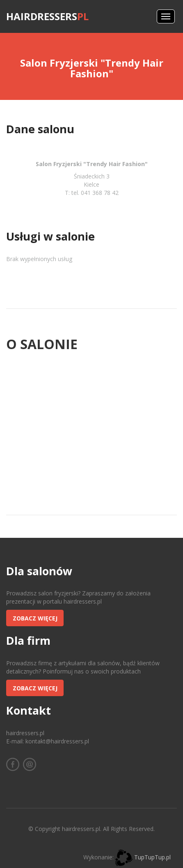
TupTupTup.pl (152, 857)
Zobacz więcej (35, 618)
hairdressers (47, 16)
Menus (166, 16)
